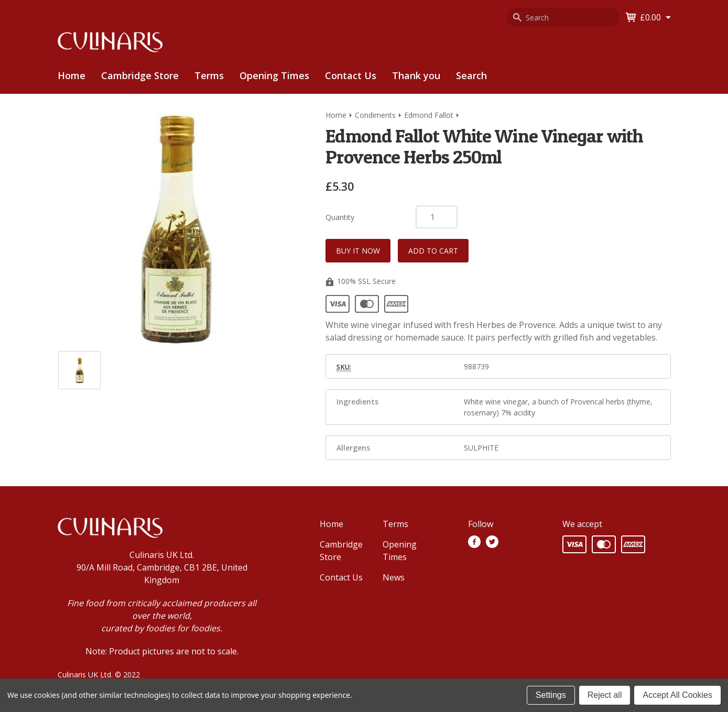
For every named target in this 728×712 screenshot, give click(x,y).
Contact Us (351, 75)
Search (471, 75)
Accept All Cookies (677, 695)
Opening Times (274, 75)
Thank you (416, 75)
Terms (209, 75)
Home (72, 75)
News (394, 577)
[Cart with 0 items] (655, 17)
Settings (551, 695)
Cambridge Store (140, 75)
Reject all (605, 695)
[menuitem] (140, 76)
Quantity (340, 217)
